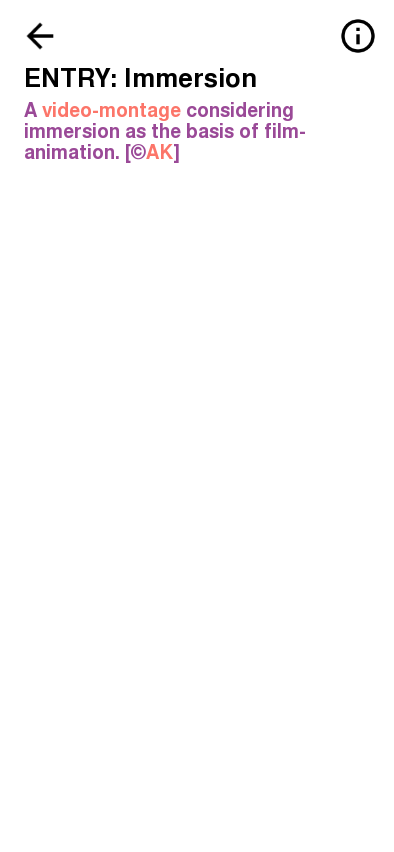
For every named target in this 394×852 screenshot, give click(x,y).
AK (159, 152)
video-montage (111, 110)
